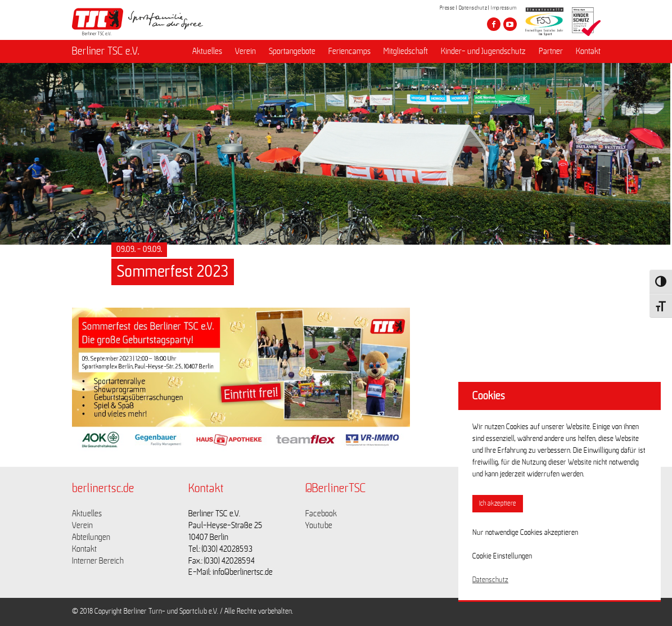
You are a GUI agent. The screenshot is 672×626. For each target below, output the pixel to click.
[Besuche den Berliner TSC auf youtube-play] (510, 24)
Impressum (504, 8)
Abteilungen (91, 537)
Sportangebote (292, 51)
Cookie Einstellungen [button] (502, 556)
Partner (551, 51)
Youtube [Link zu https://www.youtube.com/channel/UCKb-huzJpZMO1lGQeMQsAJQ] (319, 525)
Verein (245, 51)
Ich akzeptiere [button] (498, 504)
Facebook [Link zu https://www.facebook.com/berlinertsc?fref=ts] (321, 514)
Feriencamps (349, 51)
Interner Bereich (98, 561)
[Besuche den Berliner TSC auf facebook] (494, 24)
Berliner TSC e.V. (106, 51)
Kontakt (588, 51)
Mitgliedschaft (406, 51)
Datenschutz (473, 8)
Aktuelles (207, 51)
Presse (447, 8)
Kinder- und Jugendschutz (483, 51)
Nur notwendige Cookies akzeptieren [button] (525, 533)
